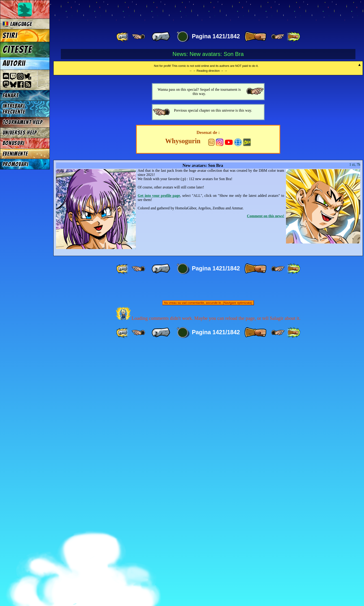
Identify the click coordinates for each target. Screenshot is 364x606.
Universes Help (20, 133)
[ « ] (161, 37)
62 (211, 403)
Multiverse (121, 13)
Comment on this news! (266, 477)
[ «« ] (123, 37)
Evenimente (15, 154)
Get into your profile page (159, 456)
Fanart (11, 96)
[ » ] (255, 37)
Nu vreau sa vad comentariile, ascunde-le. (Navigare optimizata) (208, 563)
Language (17, 24)
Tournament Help (23, 122)
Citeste (17, 49)
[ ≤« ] (138, 37)
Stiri (10, 36)
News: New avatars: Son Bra (208, 54)
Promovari (15, 164)
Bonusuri (13, 143)
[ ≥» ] (278, 37)
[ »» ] (293, 37)
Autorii (14, 63)
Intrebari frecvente (14, 109)
